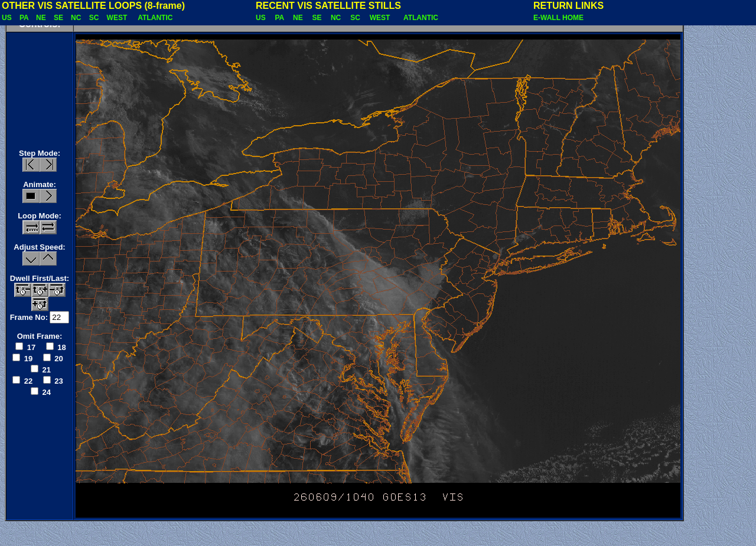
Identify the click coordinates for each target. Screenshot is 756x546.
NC (77, 18)
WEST (118, 18)
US (8, 18)
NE (42, 18)
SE (59, 18)
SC (95, 18)
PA (25, 18)
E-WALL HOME (558, 18)
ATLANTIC (156, 18)
